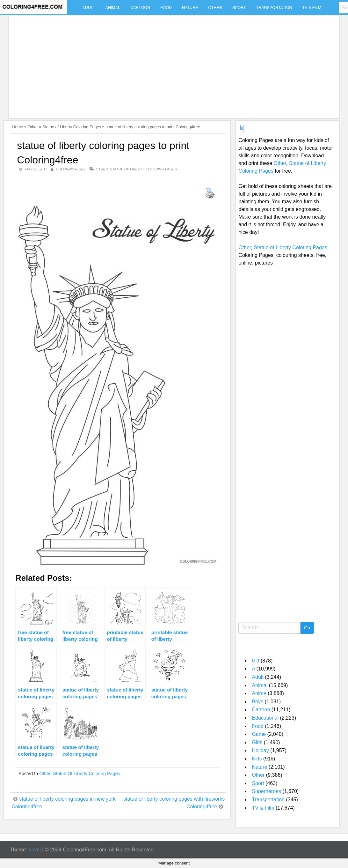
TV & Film (312, 8)
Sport (239, 8)
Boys (257, 702)
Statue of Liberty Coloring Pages (72, 127)
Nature (190, 8)
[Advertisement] (172, 64)
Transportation (274, 8)
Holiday (260, 750)
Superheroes (266, 791)
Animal (113, 8)
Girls (257, 742)
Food (166, 8)
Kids (257, 759)
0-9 (255, 661)
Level (35, 850)
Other (215, 8)
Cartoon (140, 8)
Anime (259, 693)
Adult (89, 8)
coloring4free (71, 169)
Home (18, 127)
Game (259, 734)
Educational (265, 718)
